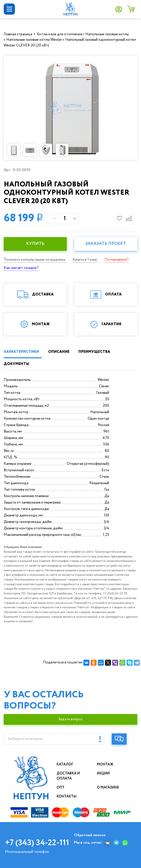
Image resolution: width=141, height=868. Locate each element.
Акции (103, 773)
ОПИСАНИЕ (59, 352)
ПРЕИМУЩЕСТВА (94, 352)
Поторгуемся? (117, 260)
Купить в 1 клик (85, 260)
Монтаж (105, 764)
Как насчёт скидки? (21, 268)
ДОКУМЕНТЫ (17, 364)
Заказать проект (106, 244)
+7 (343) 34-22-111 (37, 843)
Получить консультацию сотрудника (34, 260)
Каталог (65, 764)
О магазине (108, 788)
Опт (61, 788)
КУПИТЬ (35, 244)
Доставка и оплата (68, 776)
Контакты (67, 796)
